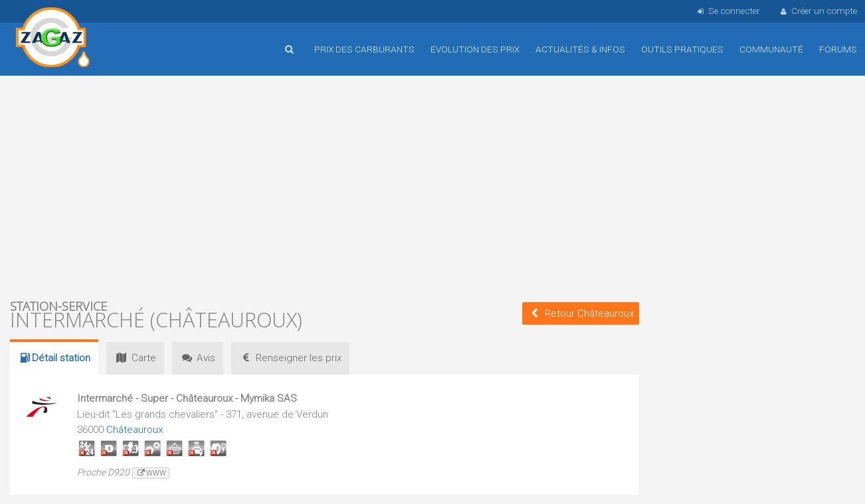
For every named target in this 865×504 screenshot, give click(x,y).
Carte (135, 358)
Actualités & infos (580, 49)
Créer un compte (818, 11)
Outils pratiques (682, 49)
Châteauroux (135, 430)
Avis (198, 358)
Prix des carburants (364, 49)
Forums (838, 49)
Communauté (771, 49)
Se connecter (727, 11)
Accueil (53, 39)
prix (290, 358)
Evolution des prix (475, 49)
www (150, 473)
